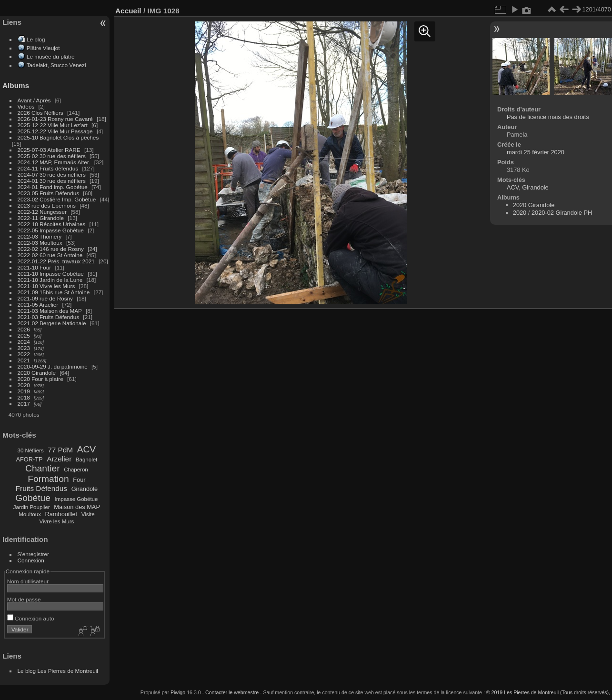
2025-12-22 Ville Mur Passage (55, 131)
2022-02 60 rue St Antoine (50, 255)
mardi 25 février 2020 (536, 152)
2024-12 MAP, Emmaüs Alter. (54, 162)
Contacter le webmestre (232, 692)
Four (79, 480)
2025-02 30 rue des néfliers (52, 156)
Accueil (128, 11)
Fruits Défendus (41, 488)
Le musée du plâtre (51, 56)
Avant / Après (34, 100)
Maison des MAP (77, 507)
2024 (24, 342)
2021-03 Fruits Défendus (49, 317)
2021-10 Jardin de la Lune (50, 280)
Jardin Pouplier (32, 507)
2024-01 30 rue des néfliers (53, 181)
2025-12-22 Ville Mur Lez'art (53, 125)
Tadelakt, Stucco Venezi (56, 65)
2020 (24, 385)
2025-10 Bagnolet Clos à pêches (58, 137)
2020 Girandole (37, 373)
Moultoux (30, 514)
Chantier (43, 468)
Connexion (31, 560)
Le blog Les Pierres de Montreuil (58, 671)
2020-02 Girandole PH (562, 213)
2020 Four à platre (40, 379)
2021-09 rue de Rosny (45, 298)
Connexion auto (31, 618)
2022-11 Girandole (41, 218)
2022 (24, 354)
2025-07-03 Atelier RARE (49, 150)
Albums (16, 85)
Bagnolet (86, 460)
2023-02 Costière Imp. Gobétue (57, 199)
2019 (24, 391)
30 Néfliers (31, 450)
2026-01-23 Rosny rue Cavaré (55, 119)
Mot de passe (24, 599)
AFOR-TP (29, 459)
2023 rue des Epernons (47, 205)
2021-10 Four (35, 267)
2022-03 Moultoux (40, 243)
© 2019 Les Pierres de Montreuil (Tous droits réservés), (548, 692)
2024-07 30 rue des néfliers (52, 175)
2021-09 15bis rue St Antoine (54, 292)
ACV (86, 449)
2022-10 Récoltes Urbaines (52, 224)
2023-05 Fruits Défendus (49, 193)
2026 (24, 329)
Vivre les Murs (57, 521)
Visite (88, 514)
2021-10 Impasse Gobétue (51, 274)
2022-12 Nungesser (42, 212)
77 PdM (60, 450)
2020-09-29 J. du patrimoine (53, 366)
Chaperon (76, 470)
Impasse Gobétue (76, 499)
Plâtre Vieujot (43, 48)
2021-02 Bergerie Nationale (52, 323)
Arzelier (59, 459)
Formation (48, 479)
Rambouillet (61, 514)
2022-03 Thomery (40, 236)
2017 (24, 404)
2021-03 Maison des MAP (50, 311)
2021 (24, 360)
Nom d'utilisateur (28, 581)
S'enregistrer (33, 554)
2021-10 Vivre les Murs (46, 286)
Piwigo (178, 692)
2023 (24, 348)
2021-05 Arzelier (38, 305)
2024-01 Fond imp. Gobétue (53, 187)
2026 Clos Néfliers (40, 113)
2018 (24, 397)
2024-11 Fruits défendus (48, 168)
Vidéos (26, 106)
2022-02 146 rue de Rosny (51, 249)
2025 (24, 335)
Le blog (36, 39)
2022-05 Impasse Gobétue (51, 230)
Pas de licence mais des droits (548, 117)
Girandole (85, 489)
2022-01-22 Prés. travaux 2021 (56, 261)
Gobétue (33, 498)
